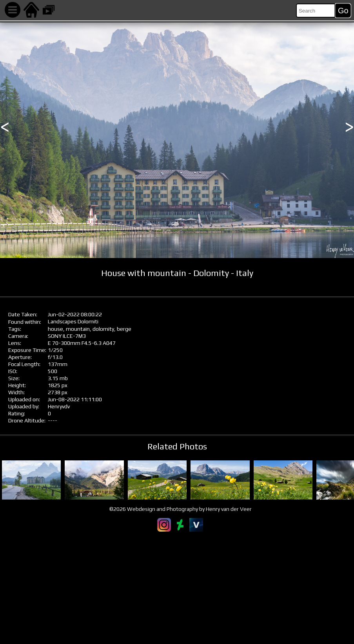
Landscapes (62, 321)
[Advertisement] (177, 588)
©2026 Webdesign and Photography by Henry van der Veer (181, 509)
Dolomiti (88, 321)
